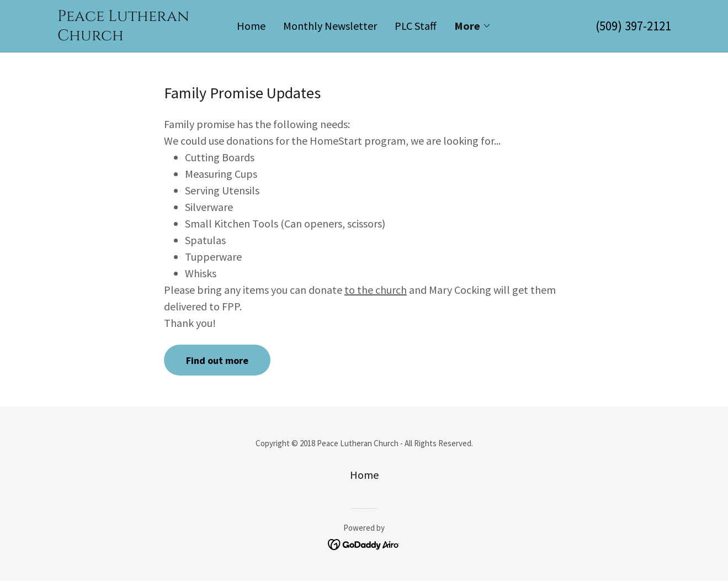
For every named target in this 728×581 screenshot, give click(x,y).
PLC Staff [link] (416, 26)
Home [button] (364, 475)
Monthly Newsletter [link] (330, 26)
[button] (473, 26)
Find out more (217, 360)
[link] (134, 36)
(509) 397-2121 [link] (633, 26)
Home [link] (251, 26)
